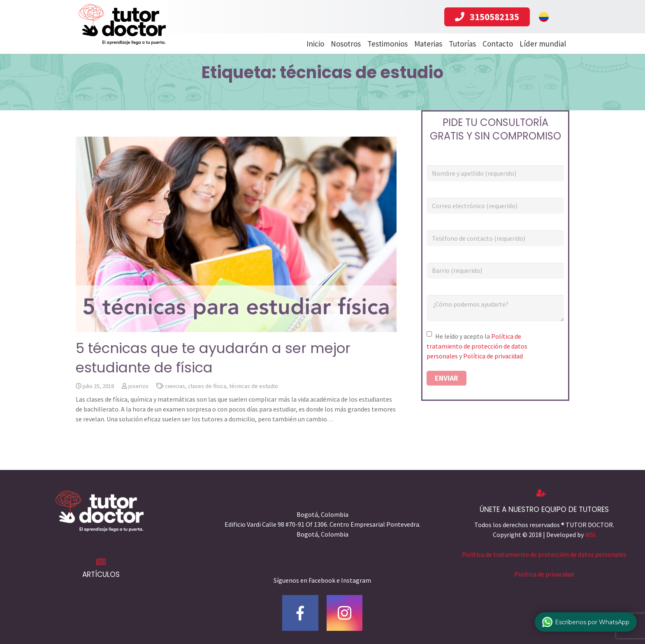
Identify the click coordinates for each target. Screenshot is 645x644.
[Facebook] (300, 613)
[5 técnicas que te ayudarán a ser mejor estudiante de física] (236, 254)
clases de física (207, 405)
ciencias (175, 405)
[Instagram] (345, 613)
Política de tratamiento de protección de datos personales (477, 366)
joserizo (138, 405)
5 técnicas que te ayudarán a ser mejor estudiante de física (213, 377)
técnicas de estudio (254, 405)
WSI (590, 535)
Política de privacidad (493, 376)
